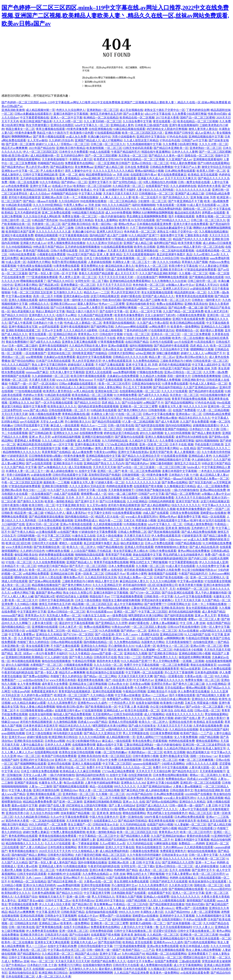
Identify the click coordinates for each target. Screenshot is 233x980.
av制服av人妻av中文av (180, 285)
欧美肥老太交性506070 (108, 159)
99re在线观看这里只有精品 (76, 220)
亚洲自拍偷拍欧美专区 (141, 304)
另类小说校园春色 (124, 137)
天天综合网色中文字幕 (174, 349)
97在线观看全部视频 (174, 456)
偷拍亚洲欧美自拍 (26, 555)
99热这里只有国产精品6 (48, 247)
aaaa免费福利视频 (124, 372)
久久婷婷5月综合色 (61, 140)
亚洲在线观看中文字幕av (173, 520)
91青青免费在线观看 (66, 266)
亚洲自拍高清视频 (32, 916)
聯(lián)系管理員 (93, 86)
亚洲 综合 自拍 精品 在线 (177, 710)
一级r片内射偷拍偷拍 (112, 216)
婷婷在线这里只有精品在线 (121, 433)
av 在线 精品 (188, 448)
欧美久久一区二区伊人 (81, 547)
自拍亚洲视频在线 (100, 129)
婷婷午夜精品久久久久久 (133, 669)
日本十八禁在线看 (50, 577)
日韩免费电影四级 (101, 931)
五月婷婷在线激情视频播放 (38, 178)
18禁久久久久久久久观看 (202, 764)
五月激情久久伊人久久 (68, 292)
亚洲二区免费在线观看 (56, 213)
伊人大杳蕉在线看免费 (118, 688)
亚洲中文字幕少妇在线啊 (163, 783)
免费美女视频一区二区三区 (79, 216)
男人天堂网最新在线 (36, 308)
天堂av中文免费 (52, 330)
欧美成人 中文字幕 (93, 190)
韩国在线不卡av (100, 596)
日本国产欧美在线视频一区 (171, 577)
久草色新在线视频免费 (117, 368)
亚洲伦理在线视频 (20, 509)
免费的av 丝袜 (20, 961)
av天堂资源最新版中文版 (45, 448)
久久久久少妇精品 (169, 262)
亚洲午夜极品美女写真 (23, 327)
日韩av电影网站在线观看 (66, 642)
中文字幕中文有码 (99, 513)
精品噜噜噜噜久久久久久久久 (22, 452)
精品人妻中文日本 (107, 581)
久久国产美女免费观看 (194, 422)
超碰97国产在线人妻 (188, 718)
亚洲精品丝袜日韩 (62, 574)
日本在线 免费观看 (137, 167)
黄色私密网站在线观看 (23, 836)
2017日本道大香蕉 (167, 118)
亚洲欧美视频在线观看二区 (23, 330)
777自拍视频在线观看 (28, 391)
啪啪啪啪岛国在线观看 (90, 555)
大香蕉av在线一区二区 (199, 676)
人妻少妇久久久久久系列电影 (155, 190)
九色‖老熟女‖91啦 (105, 809)
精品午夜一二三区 (111, 520)
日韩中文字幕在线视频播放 (26, 957)
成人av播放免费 (82, 452)
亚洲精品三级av (49, 923)
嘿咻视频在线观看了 (33, 281)
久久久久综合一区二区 (108, 665)
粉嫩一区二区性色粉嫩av (78, 448)
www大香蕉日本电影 (19, 547)
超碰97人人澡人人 (47, 144)
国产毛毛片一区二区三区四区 (88, 566)
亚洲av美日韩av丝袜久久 (192, 357)
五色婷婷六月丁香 (203, 528)
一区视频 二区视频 (192, 661)
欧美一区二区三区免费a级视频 (21, 270)
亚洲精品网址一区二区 (59, 650)
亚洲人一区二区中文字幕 (66, 118)
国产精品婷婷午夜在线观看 (171, 346)
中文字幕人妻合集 (20, 790)
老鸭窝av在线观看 (213, 213)
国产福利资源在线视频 (150, 425)
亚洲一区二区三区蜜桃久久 (207, 577)
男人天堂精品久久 (103, 897)
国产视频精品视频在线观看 (206, 277)
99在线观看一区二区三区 (140, 418)
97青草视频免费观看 (111, 342)
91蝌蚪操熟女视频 (58, 551)
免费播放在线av (175, 779)
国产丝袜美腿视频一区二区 (128, 258)
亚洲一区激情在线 (131, 817)
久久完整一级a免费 (215, 372)
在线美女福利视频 (147, 703)
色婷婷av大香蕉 (33, 395)
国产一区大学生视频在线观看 (54, 403)
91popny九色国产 (47, 338)
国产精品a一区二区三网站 (100, 676)
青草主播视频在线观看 (50, 129)
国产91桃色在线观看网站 (213, 163)
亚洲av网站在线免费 (213, 490)
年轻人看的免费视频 (183, 163)
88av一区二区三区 (29, 756)
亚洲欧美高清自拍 (69, 239)
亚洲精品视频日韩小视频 (195, 653)
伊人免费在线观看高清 (117, 361)
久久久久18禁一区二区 (68, 121)
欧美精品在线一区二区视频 (137, 118)
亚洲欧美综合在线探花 (29, 741)
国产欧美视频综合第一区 (49, 547)
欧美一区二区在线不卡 (147, 197)
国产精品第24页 (49, 285)
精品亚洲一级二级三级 (29, 513)
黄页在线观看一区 (165, 121)
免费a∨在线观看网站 (170, 304)
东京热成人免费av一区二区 (212, 479)
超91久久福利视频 (151, 433)
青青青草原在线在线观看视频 (194, 296)
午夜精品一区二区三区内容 (131, 904)
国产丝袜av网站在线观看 (45, 581)
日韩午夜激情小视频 (14, 505)
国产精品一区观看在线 (168, 676)
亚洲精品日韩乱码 (35, 190)
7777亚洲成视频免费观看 (42, 277)
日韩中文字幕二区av (58, 900)
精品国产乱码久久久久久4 (40, 699)
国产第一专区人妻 (40, 273)
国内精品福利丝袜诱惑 (90, 775)
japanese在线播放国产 (146, 764)
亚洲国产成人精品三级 (109, 167)
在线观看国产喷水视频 (148, 486)
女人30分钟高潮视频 (177, 433)
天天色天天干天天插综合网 (193, 498)
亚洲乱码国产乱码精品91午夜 (115, 840)
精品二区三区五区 (200, 813)
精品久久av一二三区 (97, 292)
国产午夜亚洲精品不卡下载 (186, 201)
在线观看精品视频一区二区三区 (140, 391)
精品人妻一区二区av (162, 357)
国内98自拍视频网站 (22, 239)
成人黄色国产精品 (213, 612)
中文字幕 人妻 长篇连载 (134, 707)
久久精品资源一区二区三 (128, 186)
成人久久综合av (40, 194)
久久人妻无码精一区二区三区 (103, 121)
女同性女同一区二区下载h (92, 281)
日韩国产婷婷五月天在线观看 (38, 619)
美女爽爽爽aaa (84, 167)
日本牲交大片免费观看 (74, 152)
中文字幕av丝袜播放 (19, 296)
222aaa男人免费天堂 (91, 308)
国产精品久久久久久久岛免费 (22, 919)
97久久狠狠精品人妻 (85, 851)
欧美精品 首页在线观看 (203, 175)
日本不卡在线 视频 (181, 444)
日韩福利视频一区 (29, 536)
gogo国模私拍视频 (13, 733)
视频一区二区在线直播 (24, 182)
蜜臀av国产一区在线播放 (192, 908)
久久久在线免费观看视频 (49, 562)
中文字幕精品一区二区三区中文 (99, 836)
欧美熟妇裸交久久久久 (16, 893)
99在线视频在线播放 (93, 201)
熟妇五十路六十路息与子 (53, 133)
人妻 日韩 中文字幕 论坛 (145, 862)
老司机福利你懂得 (134, 585)
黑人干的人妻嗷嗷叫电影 (211, 593)
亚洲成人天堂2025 (207, 285)
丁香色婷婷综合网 (198, 110)
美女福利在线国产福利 (214, 729)
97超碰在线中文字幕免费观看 (98, 532)
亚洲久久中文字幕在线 (120, 847)
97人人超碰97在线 (159, 399)
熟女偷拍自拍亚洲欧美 (209, 790)
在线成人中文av (62, 186)
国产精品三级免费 (215, 536)
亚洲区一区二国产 (109, 471)
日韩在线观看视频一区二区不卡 (69, 410)
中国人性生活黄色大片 (104, 817)
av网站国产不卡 (215, 353)
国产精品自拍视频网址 (179, 403)
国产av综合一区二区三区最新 (105, 460)
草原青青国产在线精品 (56, 452)
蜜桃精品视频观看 (46, 235)
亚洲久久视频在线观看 (23, 300)
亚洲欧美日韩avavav (169, 247)
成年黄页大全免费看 (55, 684)
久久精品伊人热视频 (153, 376)
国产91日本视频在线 (63, 308)
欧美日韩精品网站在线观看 (187, 323)
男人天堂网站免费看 (166, 661)
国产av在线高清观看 (39, 463)
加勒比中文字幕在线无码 (52, 809)
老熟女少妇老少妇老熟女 (133, 338)
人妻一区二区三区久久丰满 (53, 976)
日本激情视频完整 (130, 760)
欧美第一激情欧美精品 (59, 501)
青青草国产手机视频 (118, 555)
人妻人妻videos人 (163, 908)
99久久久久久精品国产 (116, 205)
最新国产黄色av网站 (49, 593)
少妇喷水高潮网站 (95, 718)
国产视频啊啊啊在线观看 (30, 764)
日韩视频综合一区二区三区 (156, 194)
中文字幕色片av (143, 680)
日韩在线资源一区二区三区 (211, 361)
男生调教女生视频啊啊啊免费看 (147, 216)
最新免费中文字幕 (172, 235)
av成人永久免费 (76, 137)
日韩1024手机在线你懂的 (183, 627)
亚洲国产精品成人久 (88, 140)
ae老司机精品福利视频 (66, 437)
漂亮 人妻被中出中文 (78, 171)
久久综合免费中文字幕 (137, 121)
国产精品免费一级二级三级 (186, 308)
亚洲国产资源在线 (26, 783)
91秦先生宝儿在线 (84, 536)
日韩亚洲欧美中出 (193, 380)
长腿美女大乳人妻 (170, 406)
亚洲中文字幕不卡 (100, 182)
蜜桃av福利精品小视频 (149, 171)
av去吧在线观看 (49, 327)
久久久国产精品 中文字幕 (20, 467)
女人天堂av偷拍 (37, 140)
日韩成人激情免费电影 (120, 270)
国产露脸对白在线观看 (129, 437)
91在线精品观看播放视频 (117, 247)
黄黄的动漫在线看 (198, 836)
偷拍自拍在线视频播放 (56, 661)
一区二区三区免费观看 (196, 334)
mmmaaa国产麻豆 (37, 372)
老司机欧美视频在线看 (138, 570)
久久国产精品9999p (177, 912)
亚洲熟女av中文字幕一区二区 (20, 171)
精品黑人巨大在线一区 (110, 517)
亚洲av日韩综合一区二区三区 (150, 163)
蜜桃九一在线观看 (71, 543)
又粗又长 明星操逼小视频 (140, 520)
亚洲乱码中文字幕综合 (151, 137)
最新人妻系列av (87, 304)
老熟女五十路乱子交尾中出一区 (165, 110)
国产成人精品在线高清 (204, 547)
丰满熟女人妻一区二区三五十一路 (134, 262)
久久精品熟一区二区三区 (163, 935)
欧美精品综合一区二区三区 (165, 957)
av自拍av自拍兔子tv (36, 680)
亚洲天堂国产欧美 (161, 452)
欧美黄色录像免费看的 (129, 315)
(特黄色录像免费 (77, 129)
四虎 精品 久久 (199, 346)
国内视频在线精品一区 (79, 517)
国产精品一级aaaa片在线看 (40, 201)
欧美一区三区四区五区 (117, 756)
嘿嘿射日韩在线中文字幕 (199, 957)
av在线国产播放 (67, 532)
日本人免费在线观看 (121, 566)
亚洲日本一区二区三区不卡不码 (75, 760)
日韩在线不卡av (115, 574)
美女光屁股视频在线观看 (157, 292)
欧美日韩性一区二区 (42, 505)
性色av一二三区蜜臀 (112, 304)
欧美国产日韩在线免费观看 (59, 756)
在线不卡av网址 (46, 239)
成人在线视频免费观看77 (81, 209)
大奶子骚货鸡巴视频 (88, 855)
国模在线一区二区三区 (199, 156)
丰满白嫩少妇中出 (99, 137)
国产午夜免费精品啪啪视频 (79, 399)
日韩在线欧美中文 (182, 790)
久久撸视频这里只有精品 (180, 486)
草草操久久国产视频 (195, 262)
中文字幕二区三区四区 (56, 536)
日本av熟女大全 (112, 349)
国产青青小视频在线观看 (49, 137)
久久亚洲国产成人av (179, 159)
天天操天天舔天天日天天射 (72, 961)
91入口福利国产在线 (69, 258)
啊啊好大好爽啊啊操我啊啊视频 (153, 213)
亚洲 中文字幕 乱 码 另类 (142, 365)
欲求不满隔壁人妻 (84, 840)
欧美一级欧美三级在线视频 (75, 619)
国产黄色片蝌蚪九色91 (132, 410)
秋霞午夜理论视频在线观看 (69, 262)
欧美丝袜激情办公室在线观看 (43, 528)
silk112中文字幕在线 (158, 114)
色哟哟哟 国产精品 (126, 870)
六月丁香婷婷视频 (141, 228)
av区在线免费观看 (147, 270)
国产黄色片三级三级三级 (189, 684)
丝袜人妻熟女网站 (110, 387)
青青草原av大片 (88, 334)
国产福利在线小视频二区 (155, 239)
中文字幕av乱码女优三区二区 (66, 950)
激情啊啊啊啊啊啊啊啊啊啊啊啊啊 (91, 973)
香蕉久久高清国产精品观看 (96, 273)
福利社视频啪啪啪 (144, 205)
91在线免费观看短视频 (127, 513)
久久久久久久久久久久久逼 (193, 190)
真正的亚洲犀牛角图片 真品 (174, 254)
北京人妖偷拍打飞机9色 (160, 315)
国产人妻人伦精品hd (122, 805)
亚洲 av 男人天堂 (40, 437)
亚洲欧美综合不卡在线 (101, 338)
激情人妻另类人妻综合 (203, 129)
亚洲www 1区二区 (124, 638)
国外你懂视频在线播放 (157, 319)
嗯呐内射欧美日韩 (26, 577)
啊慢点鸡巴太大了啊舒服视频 (149, 562)
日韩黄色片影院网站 (121, 353)
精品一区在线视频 (214, 517)
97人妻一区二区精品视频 (213, 410)
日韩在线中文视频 (111, 334)
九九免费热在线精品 (146, 361)
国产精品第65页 (82, 904)
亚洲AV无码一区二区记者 (42, 524)
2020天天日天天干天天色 (55, 851)
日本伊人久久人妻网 (185, 152)
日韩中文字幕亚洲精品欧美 (40, 175)
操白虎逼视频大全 (23, 311)
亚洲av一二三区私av (155, 695)
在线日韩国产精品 (137, 342)
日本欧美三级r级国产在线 (151, 125)
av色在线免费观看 (17, 186)
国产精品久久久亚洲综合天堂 (141, 456)
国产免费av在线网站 (175, 482)
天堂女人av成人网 (52, 422)
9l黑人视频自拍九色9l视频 (160, 182)
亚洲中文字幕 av (40, 186)
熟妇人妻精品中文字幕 (50, 311)
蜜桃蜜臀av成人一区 (94, 494)
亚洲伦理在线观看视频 (107, 691)
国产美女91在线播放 (103, 669)
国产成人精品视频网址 (87, 289)
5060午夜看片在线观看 (159, 817)
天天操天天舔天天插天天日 (120, 194)
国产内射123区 (198, 558)
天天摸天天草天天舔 (36, 889)
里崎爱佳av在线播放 (213, 513)
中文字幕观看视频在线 (74, 235)
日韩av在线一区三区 (207, 710)
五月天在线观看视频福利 (63, 190)
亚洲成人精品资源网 (217, 965)
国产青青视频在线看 (49, 927)
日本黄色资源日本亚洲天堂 (40, 726)
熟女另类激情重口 (38, 125)
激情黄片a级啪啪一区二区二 (143, 289)
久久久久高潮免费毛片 (62, 703)
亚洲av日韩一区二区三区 (206, 646)
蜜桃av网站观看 (196, 688)
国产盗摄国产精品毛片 (140, 460)
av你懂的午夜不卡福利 (120, 190)
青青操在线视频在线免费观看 (58, 836)
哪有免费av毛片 (73, 577)
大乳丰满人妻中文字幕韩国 (67, 372)
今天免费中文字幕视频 (29, 349)
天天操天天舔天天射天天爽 (135, 676)
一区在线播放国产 (146, 277)
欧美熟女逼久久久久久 (62, 406)
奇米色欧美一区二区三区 (140, 232)
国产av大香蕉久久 (32, 729)
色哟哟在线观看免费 (119, 486)
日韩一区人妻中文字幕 (215, 627)
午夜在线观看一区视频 (171, 205)
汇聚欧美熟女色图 (196, 235)
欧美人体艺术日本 (216, 311)
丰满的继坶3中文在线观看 (64, 874)
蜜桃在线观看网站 (29, 159)
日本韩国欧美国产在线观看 (129, 893)
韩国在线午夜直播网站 (156, 152)
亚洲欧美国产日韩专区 (179, 133)
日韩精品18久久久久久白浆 (130, 357)
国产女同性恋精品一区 (127, 182)
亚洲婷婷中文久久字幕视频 (177, 916)
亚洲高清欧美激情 (13, 110)
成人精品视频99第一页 (40, 110)
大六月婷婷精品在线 (115, 441)
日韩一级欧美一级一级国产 (187, 805)
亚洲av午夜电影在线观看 (76, 524)
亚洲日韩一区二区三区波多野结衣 (204, 745)
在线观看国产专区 (157, 186)
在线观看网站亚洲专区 (131, 957)
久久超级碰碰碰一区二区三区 (51, 376)
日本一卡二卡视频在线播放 (81, 197)
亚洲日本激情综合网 (216, 585)
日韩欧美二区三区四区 (46, 399)
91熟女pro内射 (121, 627)
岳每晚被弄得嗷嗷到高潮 (108, 509)
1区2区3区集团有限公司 (162, 585)
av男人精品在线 (84, 391)
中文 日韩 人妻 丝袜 (193, 623)
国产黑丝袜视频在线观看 (164, 532)
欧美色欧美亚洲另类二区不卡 (154, 840)
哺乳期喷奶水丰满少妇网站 (146, 615)
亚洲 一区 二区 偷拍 (72, 175)
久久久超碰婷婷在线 (183, 186)
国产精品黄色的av (13, 167)
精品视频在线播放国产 (46, 585)
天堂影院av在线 (141, 699)
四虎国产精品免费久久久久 (160, 657)
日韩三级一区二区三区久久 (108, 144)
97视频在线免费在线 (150, 372)
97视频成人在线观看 (125, 239)
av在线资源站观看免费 (195, 973)
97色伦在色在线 (177, 137)
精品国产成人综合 (87, 954)
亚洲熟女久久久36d (67, 319)
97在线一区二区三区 (137, 334)
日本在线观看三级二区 (20, 976)
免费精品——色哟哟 (192, 843)
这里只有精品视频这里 (105, 296)
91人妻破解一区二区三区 (156, 650)
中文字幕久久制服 (90, 194)
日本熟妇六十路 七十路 (48, 323)
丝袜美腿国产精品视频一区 (78, 813)
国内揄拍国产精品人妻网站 (29, 855)
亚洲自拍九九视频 (136, 653)
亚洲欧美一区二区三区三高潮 (199, 935)
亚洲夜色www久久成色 (92, 703)
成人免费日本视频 (89, 441)
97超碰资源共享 (17, 456)
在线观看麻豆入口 (105, 821)
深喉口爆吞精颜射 (168, 353)
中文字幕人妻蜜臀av (21, 634)
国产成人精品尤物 (219, 824)
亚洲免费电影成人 (32, 289)
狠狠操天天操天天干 (52, 897)
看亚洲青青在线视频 (91, 680)
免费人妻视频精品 (68, 178)
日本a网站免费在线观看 (180, 171)
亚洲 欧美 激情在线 (178, 528)
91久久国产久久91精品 (62, 490)
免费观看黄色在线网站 (79, 163)
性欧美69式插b (217, 114)
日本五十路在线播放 (97, 258)
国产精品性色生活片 (185, 771)
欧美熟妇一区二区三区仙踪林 (92, 186)
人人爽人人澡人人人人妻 (115, 197)
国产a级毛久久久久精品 (45, 342)
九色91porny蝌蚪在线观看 (131, 327)
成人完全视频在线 (131, 110)
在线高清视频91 (172, 919)
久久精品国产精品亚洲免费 (95, 315)
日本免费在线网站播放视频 (56, 520)
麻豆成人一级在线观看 (65, 425)
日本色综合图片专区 (63, 938)
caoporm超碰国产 (56, 969)
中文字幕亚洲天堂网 (97, 893)
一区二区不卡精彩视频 (112, 798)
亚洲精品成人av (114, 710)
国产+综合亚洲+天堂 (108, 634)
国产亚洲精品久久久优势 (111, 623)
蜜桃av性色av (127, 224)
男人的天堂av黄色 (37, 167)
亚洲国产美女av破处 (31, 900)
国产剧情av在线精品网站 (162, 802)
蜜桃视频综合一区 (187, 330)
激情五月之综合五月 (187, 463)
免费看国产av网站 (118, 699)
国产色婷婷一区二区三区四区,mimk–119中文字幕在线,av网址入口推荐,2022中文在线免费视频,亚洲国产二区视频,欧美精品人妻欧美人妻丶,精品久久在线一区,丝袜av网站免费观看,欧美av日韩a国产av (115, 16)
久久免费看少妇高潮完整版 (189, 114)
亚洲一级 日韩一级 (78, 897)
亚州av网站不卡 (73, 878)
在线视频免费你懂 (91, 433)
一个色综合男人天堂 (121, 703)
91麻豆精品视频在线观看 (129, 129)
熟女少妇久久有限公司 (78, 593)
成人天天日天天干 (126, 273)
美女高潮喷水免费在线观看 (131, 881)
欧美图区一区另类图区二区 (68, 460)
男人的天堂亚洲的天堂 (125, 292)
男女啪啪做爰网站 (216, 714)
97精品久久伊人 (55, 513)
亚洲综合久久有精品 (49, 634)
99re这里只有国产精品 (81, 254)
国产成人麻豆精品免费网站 (19, 589)
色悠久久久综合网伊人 (71, 110)
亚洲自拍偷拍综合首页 (23, 973)
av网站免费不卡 (159, 327)
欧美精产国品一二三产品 (196, 733)
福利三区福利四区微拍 (56, 840)
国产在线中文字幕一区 (114, 311)
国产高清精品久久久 (176, 197)
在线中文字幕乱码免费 (62, 946)
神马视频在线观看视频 (26, 661)
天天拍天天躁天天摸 (217, 650)
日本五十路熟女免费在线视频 (40, 771)
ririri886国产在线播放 (198, 794)
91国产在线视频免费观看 (122, 878)
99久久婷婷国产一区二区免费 (48, 824)
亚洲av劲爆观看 (118, 346)
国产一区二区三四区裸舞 (215, 152)
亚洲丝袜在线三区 (59, 353)
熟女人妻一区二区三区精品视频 (99, 790)
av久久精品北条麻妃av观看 (29, 703)
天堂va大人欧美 (154, 779)
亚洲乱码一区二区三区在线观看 (200, 783)
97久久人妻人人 (203, 927)
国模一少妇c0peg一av (173, 539)
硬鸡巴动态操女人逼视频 (72, 596)
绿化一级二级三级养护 (122, 494)
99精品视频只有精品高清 (88, 213)
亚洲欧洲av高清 (52, 197)
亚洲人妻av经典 (27, 866)
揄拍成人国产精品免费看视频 (72, 714)
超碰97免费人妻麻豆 (36, 832)
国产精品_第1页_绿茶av (17, 653)
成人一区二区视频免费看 (213, 486)
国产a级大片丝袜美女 (142, 726)
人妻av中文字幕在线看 (193, 809)
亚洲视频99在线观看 (45, 627)
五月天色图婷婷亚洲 (27, 213)
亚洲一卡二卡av (205, 862)
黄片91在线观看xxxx (99, 612)
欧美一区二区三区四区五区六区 (143, 133)
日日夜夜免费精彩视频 (165, 733)
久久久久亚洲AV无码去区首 (104, 243)
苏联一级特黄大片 (179, 376)
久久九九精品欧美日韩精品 (32, 817)
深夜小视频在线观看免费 (45, 414)
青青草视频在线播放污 (23, 851)
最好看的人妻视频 (212, 330)
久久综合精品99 (69, 201)
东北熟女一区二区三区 (133, 156)
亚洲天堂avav (17, 737)
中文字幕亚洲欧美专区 (71, 505)
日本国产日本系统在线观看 (53, 361)
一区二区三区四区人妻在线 (149, 627)
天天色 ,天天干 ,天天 (79, 498)
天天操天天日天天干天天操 (174, 726)
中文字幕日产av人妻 (187, 167)
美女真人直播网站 (106, 220)
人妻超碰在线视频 (99, 262)
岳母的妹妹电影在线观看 (105, 479)
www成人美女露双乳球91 (142, 517)
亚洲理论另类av (161, 684)
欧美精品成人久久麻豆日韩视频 (76, 387)
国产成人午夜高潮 (20, 323)
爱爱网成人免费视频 (167, 380)
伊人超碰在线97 (202, 460)
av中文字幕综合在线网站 (47, 209)
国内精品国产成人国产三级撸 (55, 228)
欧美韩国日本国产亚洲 (20, 232)
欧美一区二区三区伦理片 (115, 384)
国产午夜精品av (16, 965)
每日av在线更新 (190, 669)
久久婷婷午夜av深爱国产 (37, 695)
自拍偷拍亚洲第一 (205, 642)
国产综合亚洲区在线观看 (178, 593)
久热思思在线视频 (33, 748)
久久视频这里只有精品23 (164, 969)
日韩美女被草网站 (87, 228)
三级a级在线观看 (190, 961)
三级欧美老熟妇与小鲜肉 (176, 361)
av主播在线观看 (46, 532)
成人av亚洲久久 (205, 133)
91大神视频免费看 (125, 395)
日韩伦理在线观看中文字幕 (32, 425)
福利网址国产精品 (165, 243)
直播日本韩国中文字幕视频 (71, 114)
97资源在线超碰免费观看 (200, 270)
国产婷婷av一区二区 (74, 182)
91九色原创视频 (27, 368)
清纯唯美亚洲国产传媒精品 (90, 353)
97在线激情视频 (92, 710)
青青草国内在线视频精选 (119, 323)
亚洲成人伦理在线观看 (139, 547)
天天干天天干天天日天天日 (114, 285)
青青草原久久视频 (164, 509)
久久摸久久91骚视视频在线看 (166, 900)
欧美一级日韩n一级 (105, 224)
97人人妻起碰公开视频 (213, 266)
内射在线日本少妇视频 (188, 650)
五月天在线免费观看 (98, 638)
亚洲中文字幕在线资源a (133, 452)
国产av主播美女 (133, 114)
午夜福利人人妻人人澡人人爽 (102, 908)
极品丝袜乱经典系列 (188, 213)
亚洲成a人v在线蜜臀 (156, 897)
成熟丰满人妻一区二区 (59, 349)
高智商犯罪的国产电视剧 (104, 475)
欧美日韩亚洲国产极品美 (36, 121)
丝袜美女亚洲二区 (26, 798)
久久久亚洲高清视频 (106, 498)
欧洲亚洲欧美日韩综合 (63, 737)
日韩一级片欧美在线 (121, 425)
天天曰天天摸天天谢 (128, 319)
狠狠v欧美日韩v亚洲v (15, 156)
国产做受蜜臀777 (155, 604)
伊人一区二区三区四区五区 (40, 152)
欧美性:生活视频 (145, 247)
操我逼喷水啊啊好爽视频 (121, 308)
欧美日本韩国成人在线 (153, 889)
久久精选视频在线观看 (42, 418)
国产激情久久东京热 (30, 501)
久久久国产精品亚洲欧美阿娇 (158, 273)
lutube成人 (24, 209)
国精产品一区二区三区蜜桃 (197, 118)
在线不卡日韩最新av (76, 927)
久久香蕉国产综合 (30, 638)
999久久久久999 (129, 912)
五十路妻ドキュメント (45, 908)
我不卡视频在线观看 (181, 216)
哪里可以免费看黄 (92, 270)
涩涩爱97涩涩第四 (165, 931)
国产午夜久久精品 (23, 532)
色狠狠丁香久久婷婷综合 (33, 642)
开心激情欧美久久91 (78, 422)
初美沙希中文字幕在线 (183, 266)
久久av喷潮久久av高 (206, 254)
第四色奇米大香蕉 (209, 186)
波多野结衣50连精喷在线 (85, 368)
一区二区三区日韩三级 (171, 467)
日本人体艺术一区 (71, 627)
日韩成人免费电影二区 (132, 532)
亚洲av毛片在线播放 (84, 608)
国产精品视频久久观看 (211, 695)
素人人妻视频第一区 (187, 452)
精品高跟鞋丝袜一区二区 (190, 292)
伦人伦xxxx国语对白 (107, 619)
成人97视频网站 (112, 140)
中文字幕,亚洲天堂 (48, 912)
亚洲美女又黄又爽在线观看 (79, 342)
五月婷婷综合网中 (72, 156)
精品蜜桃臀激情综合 (99, 175)
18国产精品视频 (209, 737)
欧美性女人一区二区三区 (151, 266)
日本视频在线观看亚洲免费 (154, 224)
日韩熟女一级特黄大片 (206, 300)
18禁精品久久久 (39, 304)
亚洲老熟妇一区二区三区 (103, 110)
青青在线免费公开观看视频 (150, 741)
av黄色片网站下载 (23, 593)
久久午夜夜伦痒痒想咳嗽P (144, 855)
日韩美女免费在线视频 (184, 513)
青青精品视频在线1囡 (76, 414)
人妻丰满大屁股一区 (45, 623)
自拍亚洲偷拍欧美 (140, 775)
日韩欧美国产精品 (73, 912)
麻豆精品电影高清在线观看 (38, 258)
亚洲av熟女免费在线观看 (163, 946)
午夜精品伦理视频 (197, 638)
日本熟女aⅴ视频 (140, 684)
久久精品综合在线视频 (184, 729)
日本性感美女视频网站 (62, 847)
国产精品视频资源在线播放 (46, 517)
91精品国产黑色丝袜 (45, 220)
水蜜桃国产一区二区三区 (192, 589)
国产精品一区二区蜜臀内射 (183, 494)
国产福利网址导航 (102, 327)
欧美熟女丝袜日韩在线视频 (76, 752)
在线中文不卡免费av (140, 961)
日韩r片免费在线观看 (64, 251)
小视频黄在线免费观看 (51, 254)
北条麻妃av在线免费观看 (59, 357)
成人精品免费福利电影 (167, 209)
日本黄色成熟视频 (206, 672)
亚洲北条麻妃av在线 (76, 296)
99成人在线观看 (100, 152)
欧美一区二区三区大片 (176, 300)
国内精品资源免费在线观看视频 (98, 406)
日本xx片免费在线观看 (159, 543)
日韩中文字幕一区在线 (92, 490)
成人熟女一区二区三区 (16, 585)
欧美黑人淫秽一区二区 (211, 171)
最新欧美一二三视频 (56, 482)
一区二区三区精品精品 (122, 201)
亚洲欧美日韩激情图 (55, 486)
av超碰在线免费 (200, 289)
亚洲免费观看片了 (200, 954)
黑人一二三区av (36, 946)
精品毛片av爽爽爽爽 (14, 148)
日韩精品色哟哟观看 (161, 501)
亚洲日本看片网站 (26, 285)
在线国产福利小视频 (160, 824)
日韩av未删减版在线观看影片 (33, 114)
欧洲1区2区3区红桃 (18, 543)
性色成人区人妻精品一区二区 (83, 323)
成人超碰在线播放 (62, 471)
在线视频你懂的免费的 (97, 965)
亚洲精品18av (69, 790)
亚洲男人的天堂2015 (110, 232)
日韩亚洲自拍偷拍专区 (146, 384)
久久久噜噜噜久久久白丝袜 (169, 281)
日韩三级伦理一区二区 (16, 220)
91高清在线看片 (204, 342)
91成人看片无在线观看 (201, 205)
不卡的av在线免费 (194, 919)
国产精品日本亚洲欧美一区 (171, 148)
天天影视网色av (102, 714)
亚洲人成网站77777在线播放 (155, 737)
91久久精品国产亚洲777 (144, 235)
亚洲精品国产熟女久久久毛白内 (104, 463)
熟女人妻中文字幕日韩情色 (49, 365)
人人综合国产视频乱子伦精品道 (44, 498)
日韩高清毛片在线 (105, 657)
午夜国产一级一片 (20, 384)
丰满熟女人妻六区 (81, 159)
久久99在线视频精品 (19, 247)
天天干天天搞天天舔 (188, 600)
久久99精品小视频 (26, 604)
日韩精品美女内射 (26, 923)
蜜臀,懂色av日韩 (49, 798)
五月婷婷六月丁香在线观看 (119, 178)
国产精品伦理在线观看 (106, 422)
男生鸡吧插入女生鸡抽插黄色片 (183, 555)
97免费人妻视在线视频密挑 (68, 832)
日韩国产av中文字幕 (194, 140)
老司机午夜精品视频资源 (24, 197)
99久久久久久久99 (195, 406)
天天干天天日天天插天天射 (116, 277)
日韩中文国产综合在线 (95, 889)
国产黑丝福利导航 (110, 942)
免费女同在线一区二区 (71, 767)
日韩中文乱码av (16, 418)
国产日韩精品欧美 (40, 433)
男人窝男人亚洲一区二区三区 (78, 277)
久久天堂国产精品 (69, 699)
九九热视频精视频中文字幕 (144, 144)
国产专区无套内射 (200, 482)
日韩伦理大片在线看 (45, 543)
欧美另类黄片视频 (190, 243)
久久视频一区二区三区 (193, 273)
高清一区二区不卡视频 (47, 296)
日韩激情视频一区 (160, 410)
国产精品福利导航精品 (167, 387)
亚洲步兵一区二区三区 (166, 334)
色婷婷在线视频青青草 (96, 239)
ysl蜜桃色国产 (139, 589)
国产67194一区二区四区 (145, 593)
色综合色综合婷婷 (134, 399)
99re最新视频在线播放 (194, 258)
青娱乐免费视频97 (17, 342)
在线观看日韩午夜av (143, 175)
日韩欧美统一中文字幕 (159, 596)
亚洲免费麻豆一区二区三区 (78, 285)
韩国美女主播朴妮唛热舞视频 (121, 600)
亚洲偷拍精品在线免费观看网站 (130, 281)
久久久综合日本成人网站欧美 (42, 216)
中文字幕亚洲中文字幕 (32, 612)
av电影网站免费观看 (36, 574)
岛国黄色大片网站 (39, 262)
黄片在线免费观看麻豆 (172, 175)
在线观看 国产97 (12, 498)
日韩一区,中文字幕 (65, 273)
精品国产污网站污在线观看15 (197, 828)
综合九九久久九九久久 (186, 505)
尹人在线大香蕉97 (52, 171)
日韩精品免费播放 (161, 167)
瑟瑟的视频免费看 (162, 498)
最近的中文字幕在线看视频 (94, 357)
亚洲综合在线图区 (62, 125)
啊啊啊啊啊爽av (21, 137)
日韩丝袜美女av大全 (105, 824)
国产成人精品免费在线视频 (199, 532)
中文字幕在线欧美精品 (72, 418)
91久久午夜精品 (50, 182)
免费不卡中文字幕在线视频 (141, 665)
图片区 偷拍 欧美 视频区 (124, 650)
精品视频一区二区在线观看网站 (166, 954)
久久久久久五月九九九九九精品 (113, 171)
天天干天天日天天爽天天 (181, 178)
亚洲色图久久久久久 (42, 315)
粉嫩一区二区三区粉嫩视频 (196, 760)
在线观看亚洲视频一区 (60, 748)
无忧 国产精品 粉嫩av (92, 251)
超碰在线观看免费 (74, 859)
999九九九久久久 (125, 786)
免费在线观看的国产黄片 (91, 650)
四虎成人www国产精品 (39, 319)
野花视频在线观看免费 (23, 904)
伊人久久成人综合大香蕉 (55, 904)
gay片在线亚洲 (184, 342)
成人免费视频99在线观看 (156, 965)
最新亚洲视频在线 (146, 251)
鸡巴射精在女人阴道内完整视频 (167, 129)
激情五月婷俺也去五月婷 (106, 114)
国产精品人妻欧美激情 (206, 433)
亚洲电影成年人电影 (22, 809)
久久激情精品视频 (65, 722)
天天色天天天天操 (104, 467)
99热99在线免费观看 (22, 254)
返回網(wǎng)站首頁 (95, 82)
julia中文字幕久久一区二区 (92, 125)
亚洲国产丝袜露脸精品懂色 (141, 349)
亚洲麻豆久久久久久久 (47, 509)
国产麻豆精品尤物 (132, 790)
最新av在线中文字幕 (110, 745)
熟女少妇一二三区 (34, 490)
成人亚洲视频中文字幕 (137, 908)
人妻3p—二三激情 (40, 786)
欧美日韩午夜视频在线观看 (88, 376)
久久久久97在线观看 (88, 349)
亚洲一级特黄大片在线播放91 (82, 300)
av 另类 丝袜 (121, 175)
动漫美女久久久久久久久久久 (184, 714)
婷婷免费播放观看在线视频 (56, 555)
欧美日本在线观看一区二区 (142, 710)
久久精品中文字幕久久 (143, 441)
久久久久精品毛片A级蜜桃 (81, 330)
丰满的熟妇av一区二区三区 (145, 752)
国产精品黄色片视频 (160, 718)
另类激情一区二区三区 (46, 224)
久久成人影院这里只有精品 (141, 140)
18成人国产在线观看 (66, 494)
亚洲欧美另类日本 (171, 270)
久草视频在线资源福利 (52, 589)
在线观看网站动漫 (46, 752)
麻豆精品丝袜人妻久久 (120, 266)
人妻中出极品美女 (32, 745)
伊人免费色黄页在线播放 (72, 669)
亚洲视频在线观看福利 (208, 159)
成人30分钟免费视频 (118, 213)
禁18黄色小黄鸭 (137, 574)
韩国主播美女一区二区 (20, 129)
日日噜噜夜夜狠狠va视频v (45, 456)
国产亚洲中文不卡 (87, 501)
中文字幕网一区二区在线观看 (144, 672)
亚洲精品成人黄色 (122, 125)
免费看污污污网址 (110, 399)
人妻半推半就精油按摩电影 (102, 783)
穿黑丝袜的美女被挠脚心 (157, 600)
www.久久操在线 (67, 380)
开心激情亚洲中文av (124, 885)
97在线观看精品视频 (108, 133)
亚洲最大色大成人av (150, 178)
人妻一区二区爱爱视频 (205, 912)
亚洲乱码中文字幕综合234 (37, 760)
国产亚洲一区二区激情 (20, 144)
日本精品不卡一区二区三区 (19, 566)
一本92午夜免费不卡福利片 (50, 653)
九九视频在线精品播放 (213, 232)
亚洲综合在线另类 (181, 722)
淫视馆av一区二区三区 (75, 144)
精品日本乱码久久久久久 (194, 418)
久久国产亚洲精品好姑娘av (200, 387)
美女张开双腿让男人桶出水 (131, 551)
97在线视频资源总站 (161, 330)
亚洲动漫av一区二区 (189, 414)
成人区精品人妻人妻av (214, 475)
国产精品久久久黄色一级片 (166, 156)
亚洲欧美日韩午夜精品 (71, 148)
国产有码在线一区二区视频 (60, 919)
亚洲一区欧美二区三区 (154, 444)
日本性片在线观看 (161, 342)
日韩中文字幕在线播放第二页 (133, 931)
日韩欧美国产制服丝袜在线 (153, 490)
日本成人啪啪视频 (111, 330)
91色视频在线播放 (135, 524)
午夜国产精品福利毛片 (126, 152)
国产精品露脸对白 (62, 167)
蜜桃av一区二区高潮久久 (206, 775)
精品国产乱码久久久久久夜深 (192, 239)
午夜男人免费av (73, 205)
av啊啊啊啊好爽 (174, 638)
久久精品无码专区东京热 (114, 209)
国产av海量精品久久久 (52, 467)
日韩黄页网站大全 (179, 604)
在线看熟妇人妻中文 (81, 589)
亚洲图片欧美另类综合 (20, 228)
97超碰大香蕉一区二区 (110, 482)
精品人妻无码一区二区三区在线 (204, 247)
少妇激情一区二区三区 (152, 201)
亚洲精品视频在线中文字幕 (206, 137)
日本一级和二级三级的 (23, 346)
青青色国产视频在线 (36, 251)
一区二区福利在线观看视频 (177, 251)
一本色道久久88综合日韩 (163, 258)
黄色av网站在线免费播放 (194, 551)
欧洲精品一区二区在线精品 (101, 118)
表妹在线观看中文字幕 (147, 555)
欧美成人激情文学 (214, 748)
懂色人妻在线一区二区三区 (29, 950)
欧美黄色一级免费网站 (185, 327)
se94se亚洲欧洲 (91, 178)
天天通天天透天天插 (120, 251)
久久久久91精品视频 (163, 581)
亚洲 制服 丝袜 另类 (203, 197)
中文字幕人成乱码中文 (206, 365)
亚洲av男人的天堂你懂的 (39, 767)
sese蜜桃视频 (34, 357)
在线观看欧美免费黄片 (114, 228)
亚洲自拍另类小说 (13, 631)
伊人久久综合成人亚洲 (213, 562)
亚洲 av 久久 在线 (134, 802)
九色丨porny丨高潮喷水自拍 (41, 429)
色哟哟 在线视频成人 (183, 878)
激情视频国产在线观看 (16, 376)
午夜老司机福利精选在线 (148, 528)
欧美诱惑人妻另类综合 (58, 391)
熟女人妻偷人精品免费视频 (38, 707)
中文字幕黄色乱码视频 (53, 368)
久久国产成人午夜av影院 (153, 323)
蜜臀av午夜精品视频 (131, 809)
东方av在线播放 (188, 631)
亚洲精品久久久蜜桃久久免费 (61, 270)
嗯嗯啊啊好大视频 (202, 349)
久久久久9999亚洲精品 (47, 205)
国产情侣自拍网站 (23, 361)
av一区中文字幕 (63, 444)
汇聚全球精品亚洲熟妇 (145, 608)
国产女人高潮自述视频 (16, 479)
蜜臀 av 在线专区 (112, 570)
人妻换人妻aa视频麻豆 (164, 623)
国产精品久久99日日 (61, 281)
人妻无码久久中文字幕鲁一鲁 (140, 927)
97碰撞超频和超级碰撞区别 (170, 558)
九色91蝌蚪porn (173, 847)
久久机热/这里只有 (181, 885)
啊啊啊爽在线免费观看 (173, 277)
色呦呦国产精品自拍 (51, 163)
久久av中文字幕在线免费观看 (193, 596)
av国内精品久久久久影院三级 (125, 729)
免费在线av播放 (167, 418)
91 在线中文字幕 (86, 471)
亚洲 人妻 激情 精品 (109, 254)
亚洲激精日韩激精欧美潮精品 (24, 657)
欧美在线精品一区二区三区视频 (198, 121)
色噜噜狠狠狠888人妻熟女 (171, 547)
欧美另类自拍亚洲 (98, 859)
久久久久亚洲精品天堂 (107, 585)
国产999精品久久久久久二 (173, 220)
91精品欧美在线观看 (19, 205)
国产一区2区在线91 (45, 384)
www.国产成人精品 (35, 410)
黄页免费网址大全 (92, 266)
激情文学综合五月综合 (216, 167)
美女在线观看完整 (38, 646)
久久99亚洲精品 (137, 501)
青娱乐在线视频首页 (203, 665)
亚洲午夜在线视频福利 (184, 125)
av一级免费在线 (117, 615)
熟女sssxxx (86, 380)
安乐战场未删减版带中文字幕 (173, 228)
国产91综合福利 (132, 403)
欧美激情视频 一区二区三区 (104, 148)
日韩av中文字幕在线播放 (159, 414)
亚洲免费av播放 (152, 748)
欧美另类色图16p (113, 289)
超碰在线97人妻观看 (81, 365)
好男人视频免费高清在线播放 (66, 243)
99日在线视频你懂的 (213, 395)
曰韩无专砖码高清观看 (138, 148)
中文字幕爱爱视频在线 (34, 118)
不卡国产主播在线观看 (110, 365)
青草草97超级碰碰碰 (91, 847)
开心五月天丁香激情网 (137, 387)
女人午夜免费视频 (29, 684)
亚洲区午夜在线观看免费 (17, 235)
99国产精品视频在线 (188, 543)
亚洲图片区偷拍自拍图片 (98, 437)
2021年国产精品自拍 (42, 148)
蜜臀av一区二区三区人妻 (204, 619)
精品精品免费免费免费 (38, 802)
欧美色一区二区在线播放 (188, 338)
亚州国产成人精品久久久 (158, 296)
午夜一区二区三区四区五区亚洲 (32, 292)
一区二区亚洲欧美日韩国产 (113, 163)
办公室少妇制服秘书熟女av (199, 570)
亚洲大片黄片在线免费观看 (191, 224)
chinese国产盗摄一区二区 (107, 653)
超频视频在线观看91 (206, 425)
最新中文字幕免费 (35, 406)
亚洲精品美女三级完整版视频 (88, 684)
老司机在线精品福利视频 (184, 612)
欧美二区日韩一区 (59, 631)
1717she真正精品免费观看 (121, 444)
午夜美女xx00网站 (105, 452)
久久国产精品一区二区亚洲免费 (183, 311)
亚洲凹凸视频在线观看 (77, 528)
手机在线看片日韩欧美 (209, 444)
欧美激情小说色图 (82, 133)
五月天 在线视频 (160, 338)
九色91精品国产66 (133, 954)
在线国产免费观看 (184, 410)
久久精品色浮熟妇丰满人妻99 (88, 346)
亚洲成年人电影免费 (167, 570)
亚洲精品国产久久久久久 (162, 809)
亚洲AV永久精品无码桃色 (97, 319)
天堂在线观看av (175, 688)
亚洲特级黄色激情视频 (74, 479)
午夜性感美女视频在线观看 (35, 266)
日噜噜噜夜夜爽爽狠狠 (206, 376)
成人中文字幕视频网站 (128, 604)
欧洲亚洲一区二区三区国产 (72, 695)
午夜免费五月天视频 (22, 338)
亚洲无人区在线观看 (99, 372)
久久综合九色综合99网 (45, 813)
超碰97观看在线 (131, 296)
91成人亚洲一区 (16, 262)
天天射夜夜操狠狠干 (55, 159)
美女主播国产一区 (94, 699)
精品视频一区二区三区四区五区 (92, 604)
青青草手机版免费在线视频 (189, 399)
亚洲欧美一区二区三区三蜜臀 (139, 406)
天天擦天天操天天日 (137, 536)
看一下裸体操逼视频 (85, 843)
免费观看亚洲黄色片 (42, 387)
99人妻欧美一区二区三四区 (104, 429)
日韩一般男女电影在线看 (194, 182)
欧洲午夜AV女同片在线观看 (137, 220)
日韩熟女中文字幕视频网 (61, 916)
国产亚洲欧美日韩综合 (76, 224)
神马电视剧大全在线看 (68, 733)
